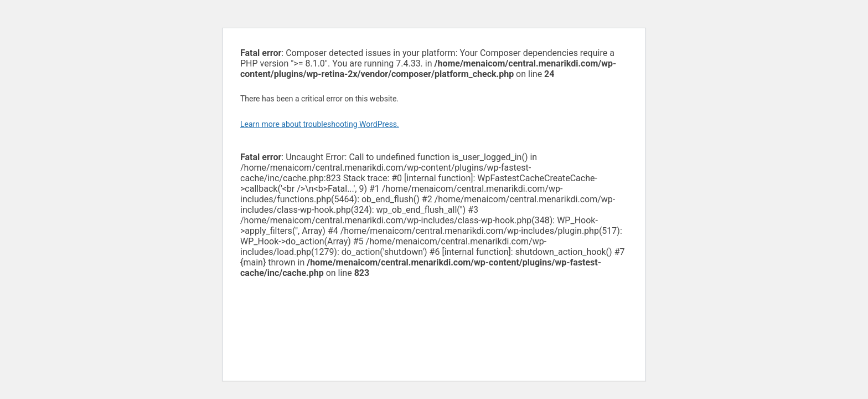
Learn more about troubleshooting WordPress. (320, 124)
